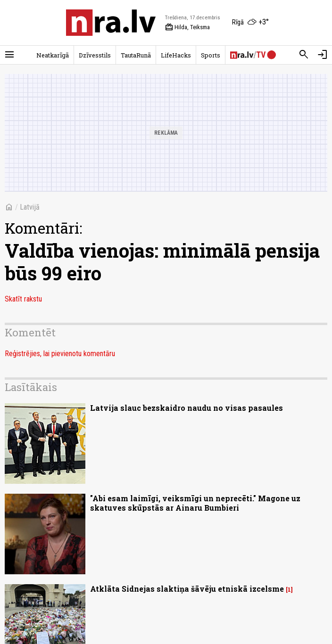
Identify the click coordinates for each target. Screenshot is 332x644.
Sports (211, 55)
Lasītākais (31, 387)
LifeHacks (176, 55)
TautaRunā (136, 55)
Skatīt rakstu (23, 299)
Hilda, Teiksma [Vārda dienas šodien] (187, 27)
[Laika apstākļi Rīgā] (250, 23)
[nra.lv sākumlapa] (111, 23)
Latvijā (30, 207)
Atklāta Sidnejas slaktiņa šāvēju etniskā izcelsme (187, 589)
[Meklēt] (304, 55)
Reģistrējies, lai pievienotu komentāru (60, 354)
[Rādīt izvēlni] (9, 55)
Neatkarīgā (53, 55)
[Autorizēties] (323, 55)
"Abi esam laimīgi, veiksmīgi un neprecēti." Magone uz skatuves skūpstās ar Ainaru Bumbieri (195, 503)
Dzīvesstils (95, 55)
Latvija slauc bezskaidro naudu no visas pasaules (187, 408)
